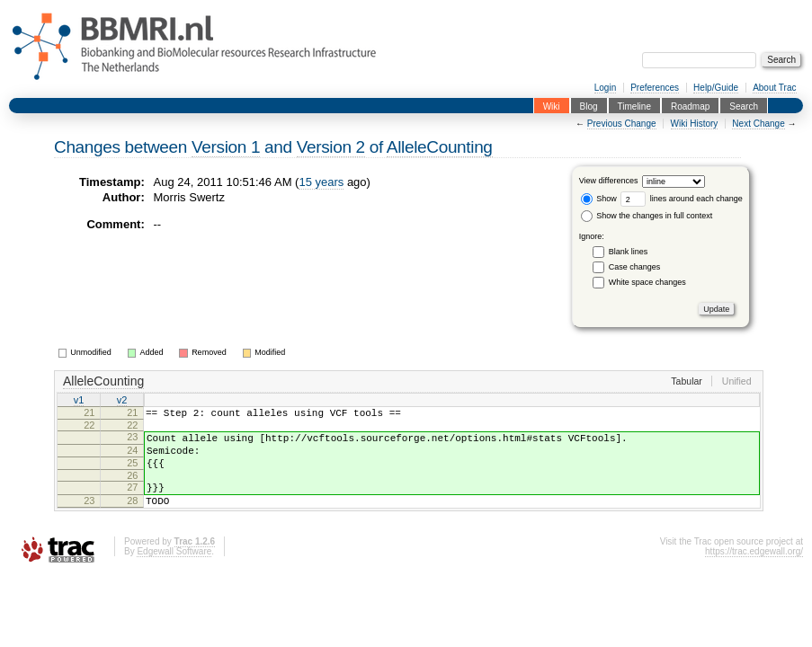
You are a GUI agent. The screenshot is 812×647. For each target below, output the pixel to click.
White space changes (647, 282)
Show (599, 199)
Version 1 (226, 147)
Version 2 (331, 147)
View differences (609, 182)
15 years (321, 182)
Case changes (635, 267)
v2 (122, 401)
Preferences (655, 88)
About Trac (774, 88)
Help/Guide (716, 88)
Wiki (552, 106)
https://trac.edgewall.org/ (754, 570)
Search (744, 106)
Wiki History (695, 124)
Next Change (758, 124)
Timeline (634, 106)
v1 (79, 401)
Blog (589, 106)
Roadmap (690, 106)
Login (605, 88)
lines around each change (682, 199)
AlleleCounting (440, 147)
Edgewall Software (174, 570)
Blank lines (629, 252)
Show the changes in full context (647, 216)
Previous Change (622, 124)
